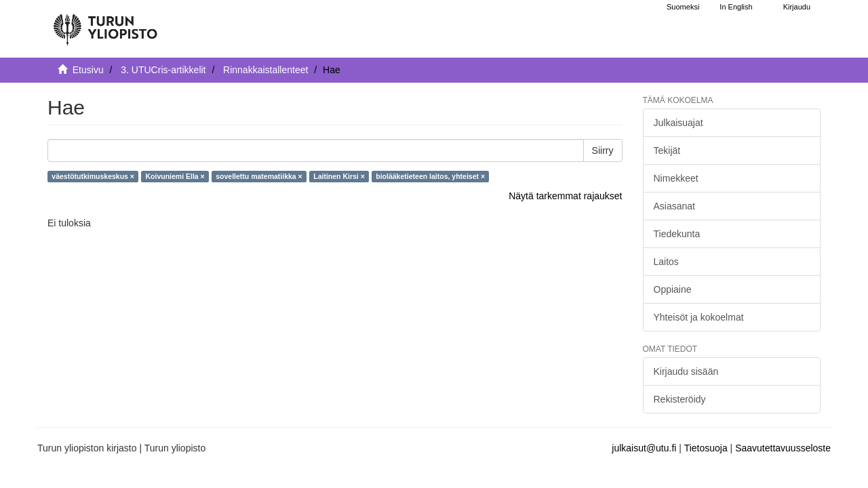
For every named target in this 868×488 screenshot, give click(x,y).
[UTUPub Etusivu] (105, 24)
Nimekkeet (676, 178)
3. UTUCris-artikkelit (163, 70)
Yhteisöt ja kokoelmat (699, 317)
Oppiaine (673, 289)
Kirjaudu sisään (686, 371)
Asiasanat (674, 206)
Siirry (603, 150)
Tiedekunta (677, 234)
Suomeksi (683, 7)
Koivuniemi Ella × (175, 176)
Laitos (666, 262)
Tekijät (667, 150)
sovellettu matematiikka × (259, 176)
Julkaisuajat (678, 123)
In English (736, 7)
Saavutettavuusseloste (783, 448)
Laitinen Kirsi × (339, 176)
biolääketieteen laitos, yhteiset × (430, 176)
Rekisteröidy (680, 399)
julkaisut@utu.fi (644, 448)
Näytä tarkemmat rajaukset (565, 196)
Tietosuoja (706, 448)
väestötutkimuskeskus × (93, 176)
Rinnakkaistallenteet (265, 70)
